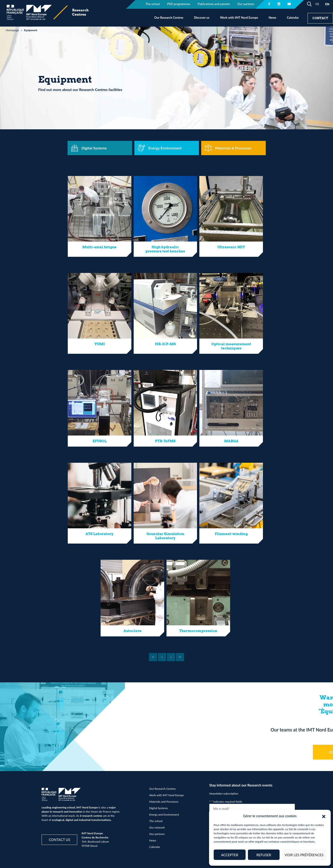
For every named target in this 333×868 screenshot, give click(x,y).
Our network (157, 827)
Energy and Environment (164, 815)
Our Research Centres (169, 18)
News (273, 18)
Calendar (293, 18)
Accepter (230, 855)
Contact (320, 18)
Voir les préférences (304, 855)
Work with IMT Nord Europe (239, 18)
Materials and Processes (164, 802)
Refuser (264, 855)
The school (156, 821)
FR (317, 4)
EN (327, 4)
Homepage (12, 30)
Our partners (157, 834)
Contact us (59, 840)
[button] (324, 816)
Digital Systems (158, 808)
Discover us (202, 18)
